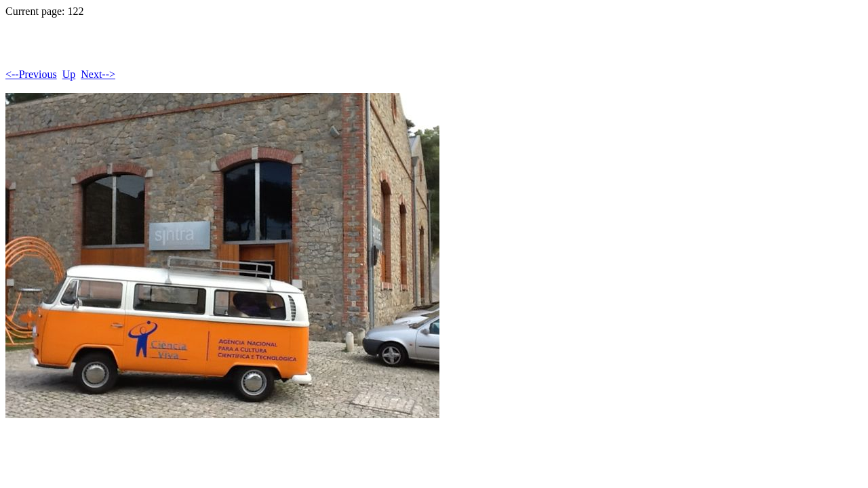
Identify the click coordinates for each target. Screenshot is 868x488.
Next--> (98, 74)
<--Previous (31, 74)
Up (69, 74)
